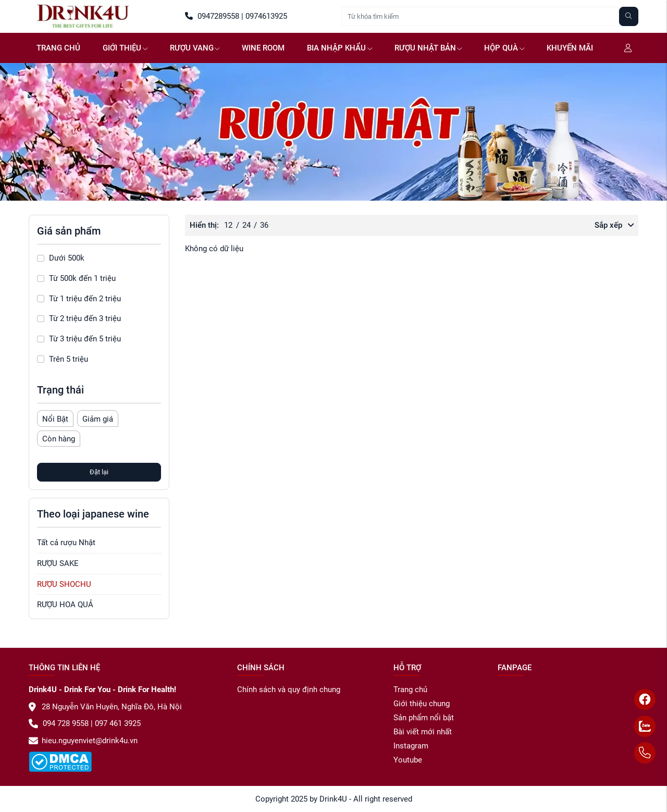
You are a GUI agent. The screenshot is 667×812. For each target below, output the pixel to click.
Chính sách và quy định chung (289, 690)
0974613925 (265, 16)
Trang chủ (58, 48)
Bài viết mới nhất (423, 732)
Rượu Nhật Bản (428, 48)
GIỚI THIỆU (125, 48)
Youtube (408, 760)
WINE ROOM (263, 48)
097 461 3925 (117, 723)
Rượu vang (195, 48)
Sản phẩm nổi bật (424, 718)
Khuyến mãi (570, 48)
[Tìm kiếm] (629, 16)
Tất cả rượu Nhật (66, 543)
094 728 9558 (59, 723)
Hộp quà (504, 48)
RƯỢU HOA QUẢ (65, 605)
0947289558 (212, 16)
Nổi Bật (55, 419)
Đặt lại (99, 472)
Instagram (411, 746)
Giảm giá (98, 419)
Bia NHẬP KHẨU (339, 48)
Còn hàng (59, 439)
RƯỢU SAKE (58, 563)
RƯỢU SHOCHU (64, 584)
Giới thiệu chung (422, 704)
